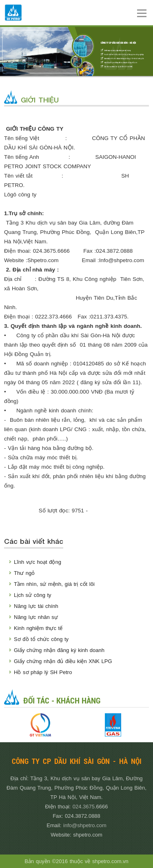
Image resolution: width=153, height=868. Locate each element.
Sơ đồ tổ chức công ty (41, 639)
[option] (40, 725)
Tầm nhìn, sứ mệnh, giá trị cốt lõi (54, 584)
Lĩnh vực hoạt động (38, 562)
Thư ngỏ (24, 573)
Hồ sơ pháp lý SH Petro (43, 672)
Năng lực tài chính (36, 606)
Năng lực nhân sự (36, 617)
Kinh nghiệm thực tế (38, 628)
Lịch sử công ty (33, 595)
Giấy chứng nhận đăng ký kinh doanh (59, 650)
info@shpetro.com (85, 825)
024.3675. (84, 807)
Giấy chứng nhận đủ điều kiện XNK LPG (63, 661)
